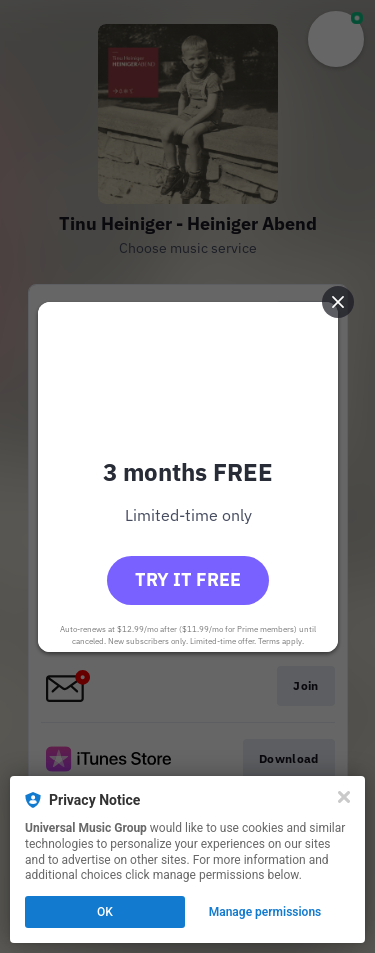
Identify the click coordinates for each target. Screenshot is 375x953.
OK (105, 912)
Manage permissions (265, 912)
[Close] (344, 797)
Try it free (188, 579)
